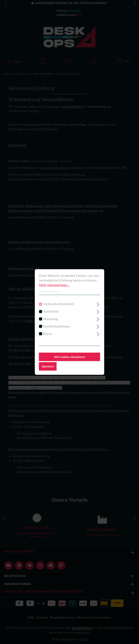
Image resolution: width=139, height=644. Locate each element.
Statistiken (51, 312)
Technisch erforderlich (59, 304)
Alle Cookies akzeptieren (69, 357)
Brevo (48, 334)
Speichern (48, 366)
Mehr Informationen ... (54, 285)
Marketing (51, 319)
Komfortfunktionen (57, 326)
